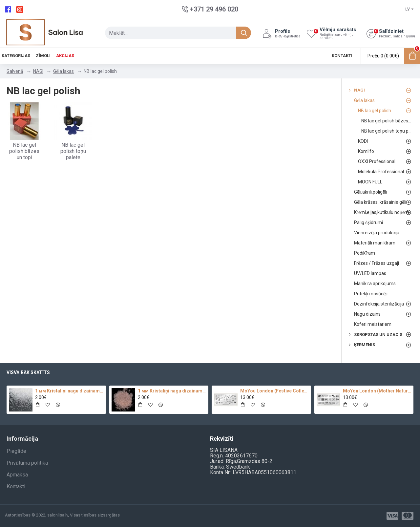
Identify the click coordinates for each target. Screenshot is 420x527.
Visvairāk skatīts (28, 372)
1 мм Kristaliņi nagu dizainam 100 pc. (172, 391)
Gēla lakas (63, 71)
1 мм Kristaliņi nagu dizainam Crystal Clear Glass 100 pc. (69, 391)
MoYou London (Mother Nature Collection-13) (377, 391)
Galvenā (15, 71)
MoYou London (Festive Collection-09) (274, 391)
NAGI (38, 71)
